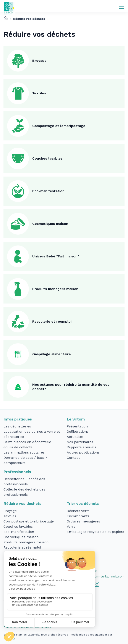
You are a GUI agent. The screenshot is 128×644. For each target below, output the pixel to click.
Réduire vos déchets (22, 504)
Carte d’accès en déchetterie (27, 442)
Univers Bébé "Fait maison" (56, 256)
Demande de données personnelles (27, 627)
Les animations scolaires (24, 452)
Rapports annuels (81, 447)
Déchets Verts (78, 511)
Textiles (39, 93)
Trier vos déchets (83, 504)
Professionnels (17, 472)
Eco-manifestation (48, 191)
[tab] (97, 584)
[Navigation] (122, 6)
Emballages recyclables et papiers (95, 532)
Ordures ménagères (83, 521)
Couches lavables (47, 158)
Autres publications (83, 452)
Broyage (39, 61)
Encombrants (78, 516)
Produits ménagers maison (55, 289)
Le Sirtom (76, 419)
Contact (73, 458)
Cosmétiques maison (50, 224)
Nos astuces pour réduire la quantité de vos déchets (71, 387)
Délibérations (78, 431)
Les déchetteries (17, 426)
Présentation (77, 426)
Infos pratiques (18, 419)
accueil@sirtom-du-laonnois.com (101, 576)
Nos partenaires (80, 442)
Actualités (75, 437)
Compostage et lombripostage (59, 126)
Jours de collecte (18, 447)
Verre (71, 526)
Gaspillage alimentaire (52, 354)
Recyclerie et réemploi (52, 321)
